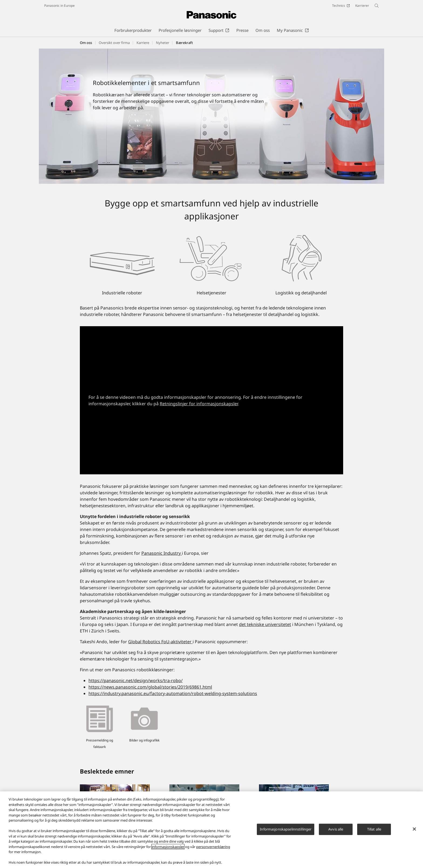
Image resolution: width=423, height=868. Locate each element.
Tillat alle (374, 832)
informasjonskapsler (168, 849)
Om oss (86, 43)
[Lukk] (414, 832)
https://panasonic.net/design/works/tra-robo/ (136, 680)
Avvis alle (336, 832)
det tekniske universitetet (265, 624)
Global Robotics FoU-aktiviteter (160, 642)
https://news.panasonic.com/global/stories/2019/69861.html (150, 687)
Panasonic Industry (162, 553)
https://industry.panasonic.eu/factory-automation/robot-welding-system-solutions (173, 693)
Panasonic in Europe (59, 6)
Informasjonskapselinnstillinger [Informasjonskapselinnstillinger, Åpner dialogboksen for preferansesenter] (286, 832)
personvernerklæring (213, 849)
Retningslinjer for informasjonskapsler (199, 404)
